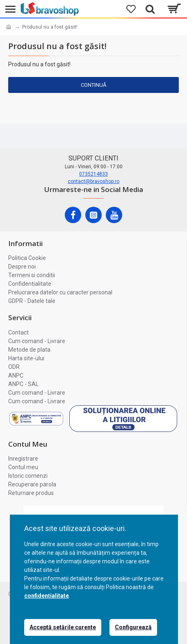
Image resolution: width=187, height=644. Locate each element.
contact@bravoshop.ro (93, 181)
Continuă (93, 85)
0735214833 (93, 174)
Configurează (133, 627)
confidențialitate (47, 596)
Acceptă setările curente (63, 627)
